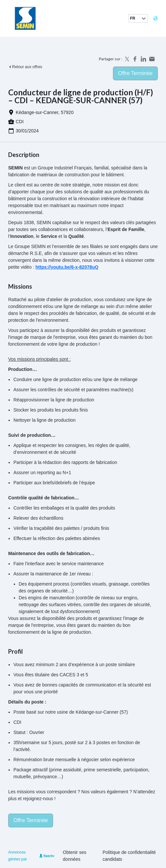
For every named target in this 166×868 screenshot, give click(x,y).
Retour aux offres (25, 67)
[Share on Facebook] (135, 59)
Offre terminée (135, 73)
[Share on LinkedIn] (143, 59)
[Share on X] (126, 59)
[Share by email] (152, 59)
